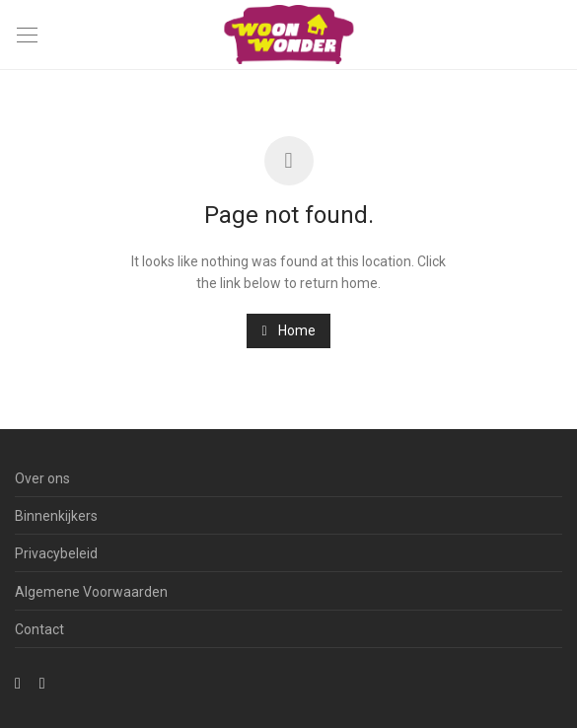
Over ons (42, 478)
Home (288, 330)
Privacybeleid (56, 553)
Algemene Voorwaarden (91, 592)
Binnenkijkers (56, 516)
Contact (39, 629)
